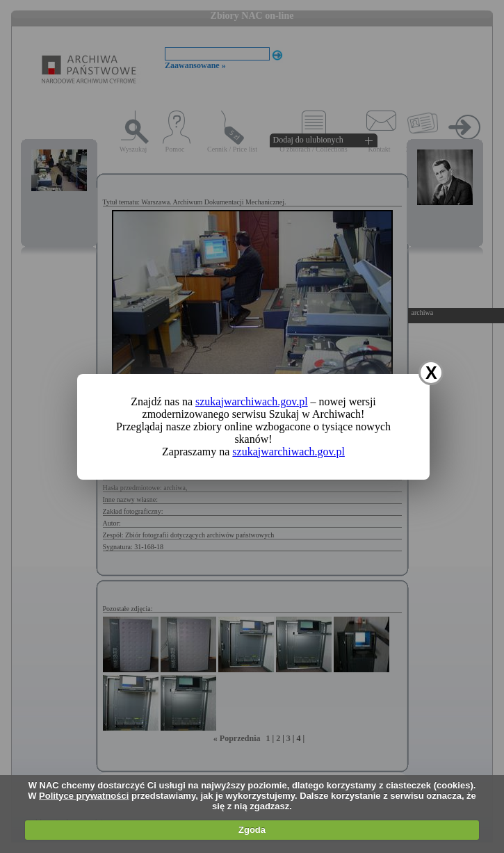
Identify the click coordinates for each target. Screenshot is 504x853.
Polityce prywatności (84, 796)
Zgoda (252, 830)
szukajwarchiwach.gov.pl (252, 401)
